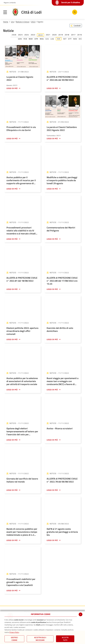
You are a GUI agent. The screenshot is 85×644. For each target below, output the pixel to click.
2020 (54, 35)
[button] (9, 3)
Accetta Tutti (65, 639)
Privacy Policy (14, 632)
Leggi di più (12, 88)
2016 (80, 35)
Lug (52, 39)
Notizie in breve (22, 22)
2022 (33, 22)
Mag (42, 39)
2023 (33, 35)
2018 (67, 35)
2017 (73, 35)
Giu (47, 39)
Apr (36, 39)
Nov (75, 39)
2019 (61, 35)
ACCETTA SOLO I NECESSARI (40, 639)
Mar (31, 39)
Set (65, 39)
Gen (20, 39)
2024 (27, 35)
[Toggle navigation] (6, 13)
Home (6, 22)
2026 (14, 35)
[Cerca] (75, 12)
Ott (70, 39)
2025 (20, 35)
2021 (48, 35)
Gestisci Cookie (14, 639)
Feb (25, 39)
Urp (12, 22)
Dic (80, 39)
